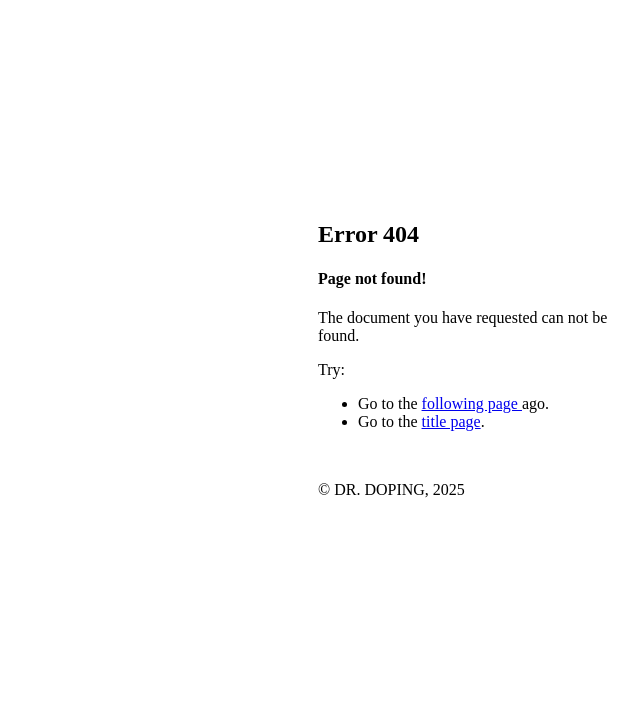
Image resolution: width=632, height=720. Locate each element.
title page (451, 421)
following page (472, 403)
